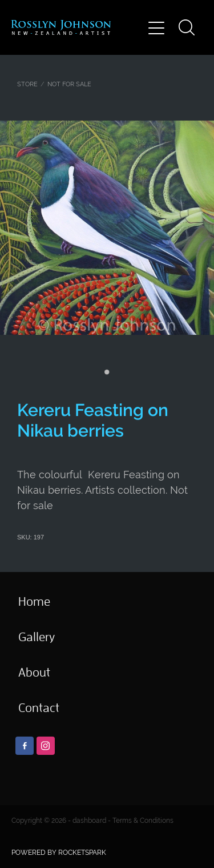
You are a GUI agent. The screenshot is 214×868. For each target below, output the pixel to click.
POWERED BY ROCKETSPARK (59, 853)
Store (27, 84)
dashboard (89, 821)
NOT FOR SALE (69, 84)
